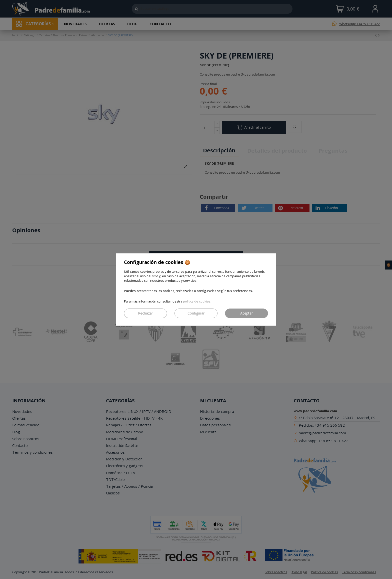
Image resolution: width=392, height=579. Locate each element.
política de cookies (197, 301)
